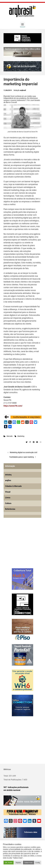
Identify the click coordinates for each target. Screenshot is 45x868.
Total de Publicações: (13, 780)
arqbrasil (23, 90)
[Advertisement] (18, 547)
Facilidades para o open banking (22, 457)
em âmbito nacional (12, 790)
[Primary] (22, 24)
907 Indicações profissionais (16, 787)
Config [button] (38, 863)
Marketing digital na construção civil (24, 452)
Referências (10, 509)
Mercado (10, 436)
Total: (6, 776)
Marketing (21, 436)
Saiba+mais (28, 863)
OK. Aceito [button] (9, 863)
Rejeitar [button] (18, 863)
